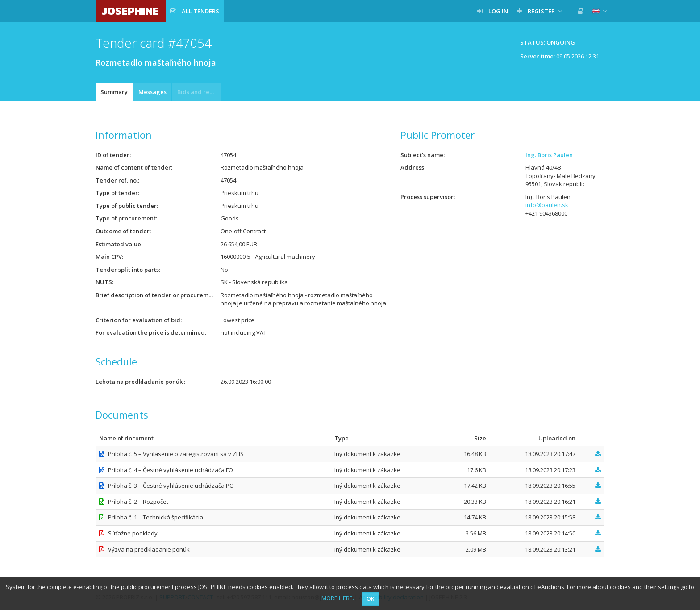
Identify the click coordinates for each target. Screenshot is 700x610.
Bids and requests (199, 92)
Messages (152, 92)
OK (370, 599)
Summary (114, 92)
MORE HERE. (338, 598)
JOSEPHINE (131, 11)
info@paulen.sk (547, 205)
